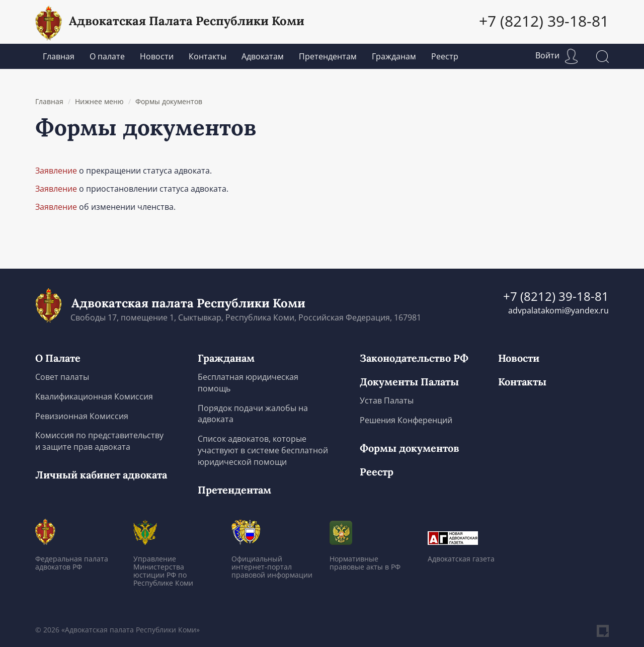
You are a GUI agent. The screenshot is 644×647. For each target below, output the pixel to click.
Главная (59, 56)
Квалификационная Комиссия (94, 396)
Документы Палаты (409, 382)
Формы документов (169, 101)
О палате (107, 56)
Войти (556, 55)
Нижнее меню (99, 101)
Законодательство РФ (414, 358)
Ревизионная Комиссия (82, 416)
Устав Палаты (387, 400)
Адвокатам (263, 56)
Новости (157, 56)
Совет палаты (62, 377)
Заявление (56, 171)
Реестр (445, 56)
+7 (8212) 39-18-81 (544, 21)
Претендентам (328, 56)
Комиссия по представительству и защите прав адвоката (99, 441)
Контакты (208, 56)
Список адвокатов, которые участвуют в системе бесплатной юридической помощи (263, 450)
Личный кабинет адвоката (101, 475)
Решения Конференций (406, 420)
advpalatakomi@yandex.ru (558, 310)
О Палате (58, 358)
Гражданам (394, 56)
